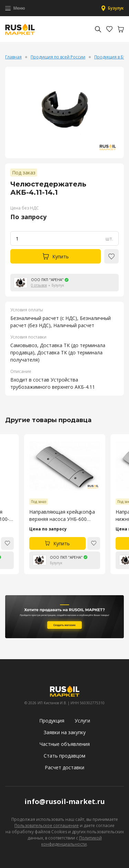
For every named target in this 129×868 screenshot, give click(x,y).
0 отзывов (39, 285)
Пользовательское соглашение (47, 826)
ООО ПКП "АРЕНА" (47, 280)
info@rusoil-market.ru (65, 801)
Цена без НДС (25, 208)
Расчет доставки (64, 767)
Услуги (82, 721)
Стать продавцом (64, 756)
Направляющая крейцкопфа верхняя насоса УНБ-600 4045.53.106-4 (62, 516)
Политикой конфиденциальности (72, 841)
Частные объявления (65, 744)
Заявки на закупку (65, 732)
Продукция (52, 721)
